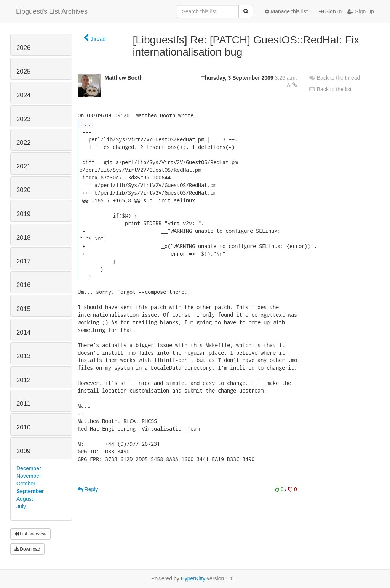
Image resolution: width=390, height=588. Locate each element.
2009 (23, 451)
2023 (23, 119)
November (29, 476)
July (21, 506)
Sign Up (361, 11)
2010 (23, 427)
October (26, 484)
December (29, 468)
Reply (88, 489)
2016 (23, 285)
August (25, 499)
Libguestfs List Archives (52, 11)
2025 (23, 71)
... (86, 123)
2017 (23, 261)
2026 (23, 48)
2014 (23, 332)
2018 (23, 238)
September (30, 491)
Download (27, 549)
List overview (30, 534)
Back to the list (330, 89)
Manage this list (286, 11)
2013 (23, 356)
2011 (23, 404)
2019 (23, 214)
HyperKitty (193, 578)
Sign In (330, 11)
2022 (23, 143)
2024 (23, 95)
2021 (23, 166)
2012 (23, 380)
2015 (23, 309)
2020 (23, 190)
